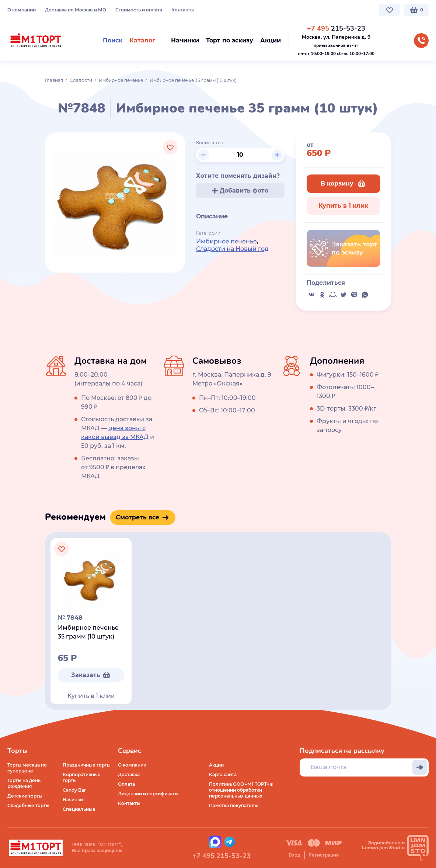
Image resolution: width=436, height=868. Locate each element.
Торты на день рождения (24, 783)
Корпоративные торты (82, 777)
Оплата (126, 784)
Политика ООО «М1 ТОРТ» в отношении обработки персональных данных (241, 790)
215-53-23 (336, 28)
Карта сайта (223, 774)
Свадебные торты (28, 805)
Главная (54, 80)
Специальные (79, 809)
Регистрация (324, 855)
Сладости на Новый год (232, 249)
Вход (294, 855)
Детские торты (25, 796)
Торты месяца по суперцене (27, 768)
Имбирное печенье (121, 80)
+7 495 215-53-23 (222, 856)
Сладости (81, 80)
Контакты (183, 10)
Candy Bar (74, 790)
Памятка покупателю (234, 805)
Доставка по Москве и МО (76, 10)
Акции (216, 765)
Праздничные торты (87, 765)
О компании (22, 10)
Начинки (73, 800)
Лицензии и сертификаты (148, 794)
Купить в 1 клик (343, 206)
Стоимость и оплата (139, 10)
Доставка (129, 774)
